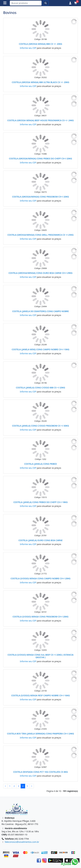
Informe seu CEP (28, 48)
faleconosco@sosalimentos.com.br (22, 842)
